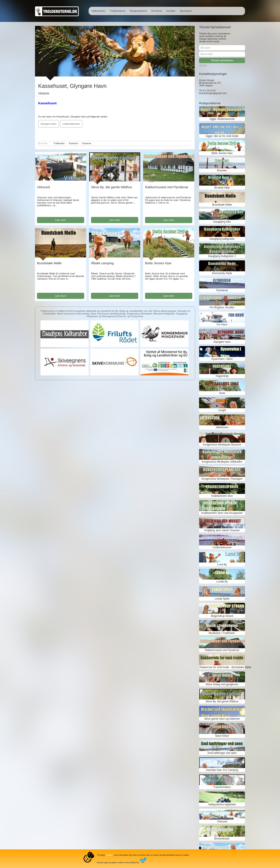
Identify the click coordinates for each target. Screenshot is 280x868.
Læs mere (61, 220)
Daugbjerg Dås (222, 222)
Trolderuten (59, 143)
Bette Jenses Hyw (158, 263)
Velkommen (99, 11)
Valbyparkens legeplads (222, 804)
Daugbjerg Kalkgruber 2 (222, 256)
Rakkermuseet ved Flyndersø (166, 187)
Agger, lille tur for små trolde (222, 136)
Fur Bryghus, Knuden (222, 307)
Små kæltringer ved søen (222, 753)
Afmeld (203, 66)
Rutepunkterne (138, 11)
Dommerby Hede (222, 273)
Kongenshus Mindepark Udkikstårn (222, 462)
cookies (109, 855)
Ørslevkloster (222, 839)
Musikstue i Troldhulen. (222, 633)
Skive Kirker (222, 736)
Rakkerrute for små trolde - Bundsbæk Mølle (222, 667)
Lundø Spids (222, 599)
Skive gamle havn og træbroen (222, 719)
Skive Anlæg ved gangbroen (222, 684)
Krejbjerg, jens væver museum (222, 530)
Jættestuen (222, 427)
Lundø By (222, 582)
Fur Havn (222, 325)
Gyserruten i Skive (222, 359)
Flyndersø (222, 290)
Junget (222, 410)
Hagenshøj (222, 376)
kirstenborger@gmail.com (213, 93)
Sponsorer (186, 11)
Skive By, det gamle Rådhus (111, 187)
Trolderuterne (118, 11)
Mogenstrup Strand (222, 616)
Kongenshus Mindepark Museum (222, 445)
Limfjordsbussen (71, 124)
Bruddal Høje (222, 188)
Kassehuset (47, 103)
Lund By (222, 564)
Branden (222, 170)
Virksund (43, 187)
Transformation (222, 787)
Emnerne (157, 11)
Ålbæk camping (102, 263)
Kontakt (171, 11)
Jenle (222, 393)
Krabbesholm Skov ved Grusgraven (222, 513)
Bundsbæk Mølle (49, 263)
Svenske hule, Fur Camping (222, 770)
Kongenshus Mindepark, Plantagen (222, 479)
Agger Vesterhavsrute (222, 119)
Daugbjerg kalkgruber (222, 239)
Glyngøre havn (49, 124)
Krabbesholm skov (222, 496)
